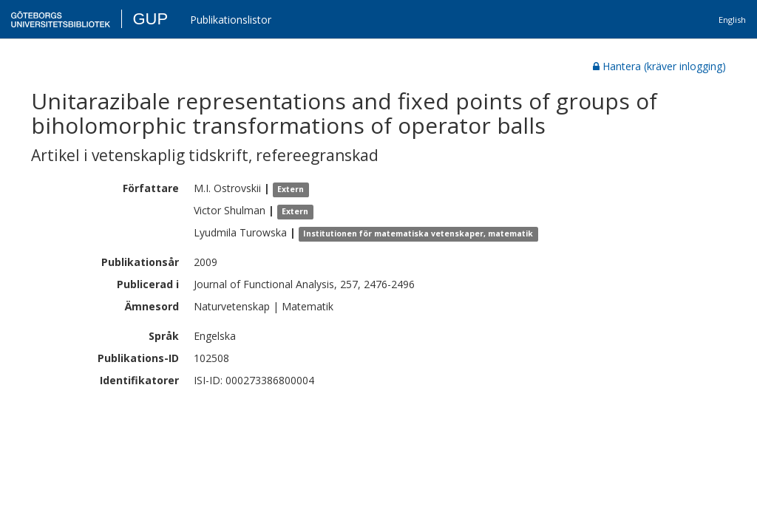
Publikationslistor (231, 20)
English (732, 20)
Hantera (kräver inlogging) (659, 66)
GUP (150, 19)
